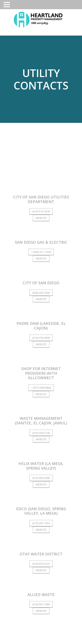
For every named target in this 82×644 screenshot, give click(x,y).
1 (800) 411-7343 (41, 254)
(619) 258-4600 (41, 339)
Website (41, 220)
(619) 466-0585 (41, 478)
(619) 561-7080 (41, 604)
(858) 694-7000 (41, 294)
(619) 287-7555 (41, 523)
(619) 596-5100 (41, 433)
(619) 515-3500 (41, 214)
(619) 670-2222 (41, 563)
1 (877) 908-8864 (41, 388)
